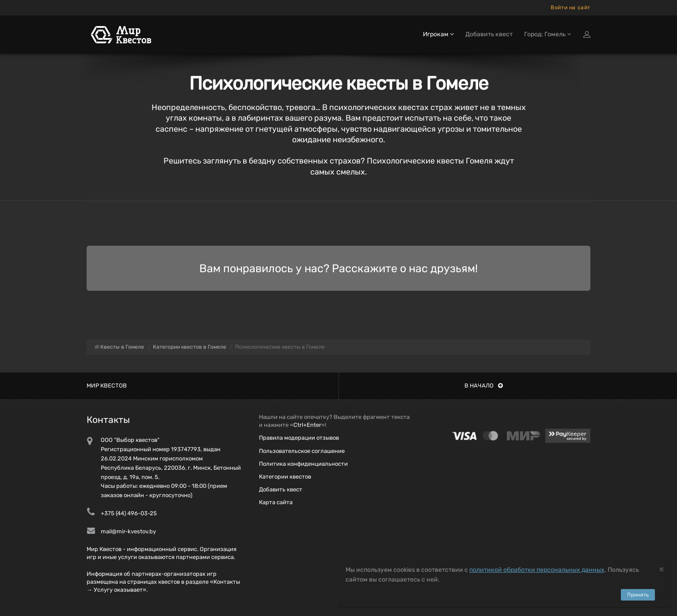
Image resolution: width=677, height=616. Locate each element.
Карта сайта (276, 502)
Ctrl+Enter (307, 425)
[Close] (662, 569)
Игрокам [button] (438, 34)
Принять (638, 595)
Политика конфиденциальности (303, 464)
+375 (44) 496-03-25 (129, 513)
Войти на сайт (571, 8)
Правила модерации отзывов (299, 438)
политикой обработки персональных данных (537, 570)
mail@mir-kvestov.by (128, 531)
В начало (484, 386)
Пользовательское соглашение (302, 451)
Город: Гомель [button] (548, 34)
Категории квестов (285, 477)
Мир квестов (107, 386)
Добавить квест (489, 34)
